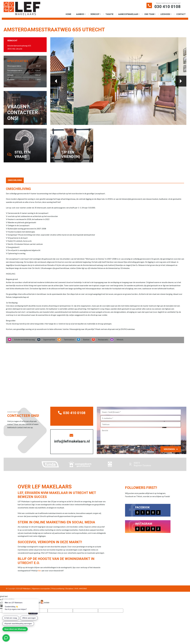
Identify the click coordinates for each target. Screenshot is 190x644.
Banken (85, 339)
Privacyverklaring (58, 589)
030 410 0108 (167, 7)
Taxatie (109, 14)
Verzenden (169, 449)
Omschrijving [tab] (15, 180)
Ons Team (149, 14)
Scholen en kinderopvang (24, 339)
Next (181, 81)
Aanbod (80, 14)
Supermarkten (48, 339)
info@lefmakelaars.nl (72, 438)
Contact (181, 14)
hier (40, 570)
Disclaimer (69, 589)
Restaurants (102, 339)
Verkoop (95, 14)
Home (68, 14)
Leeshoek (165, 14)
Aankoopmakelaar (128, 14)
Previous (56, 81)
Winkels (119, 339)
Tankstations (68, 339)
